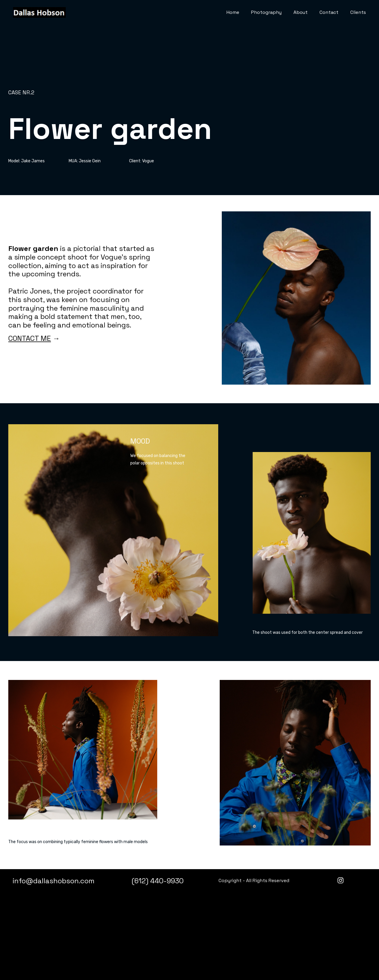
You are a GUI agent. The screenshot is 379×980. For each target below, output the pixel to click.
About (301, 12)
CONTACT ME (30, 357)
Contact (329, 12)
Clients (358, 12)
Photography (266, 12)
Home (233, 12)
